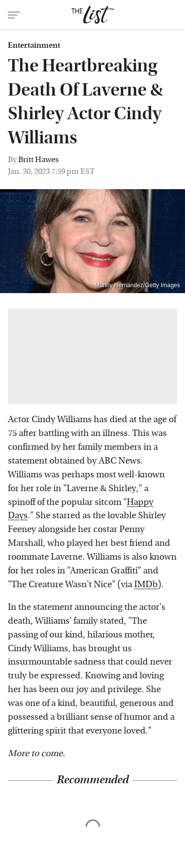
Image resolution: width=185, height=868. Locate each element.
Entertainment (34, 45)
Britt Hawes (38, 159)
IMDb (146, 584)
